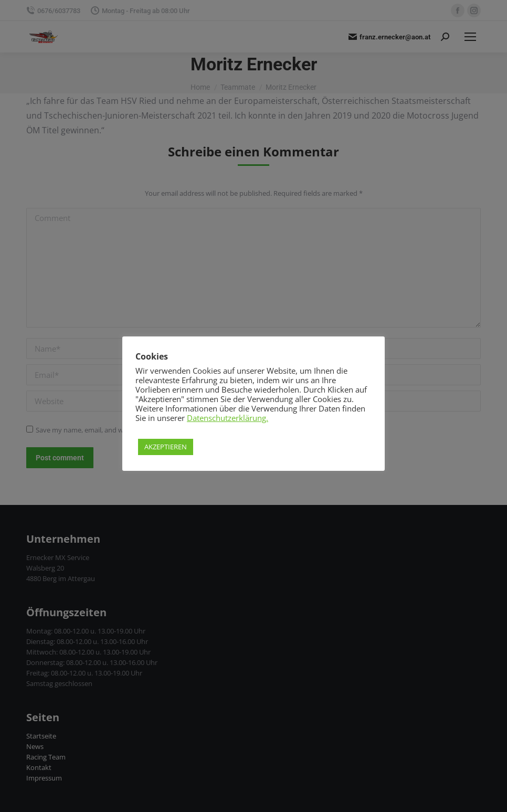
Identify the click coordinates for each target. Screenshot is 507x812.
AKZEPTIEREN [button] (166, 447)
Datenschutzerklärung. (228, 418)
